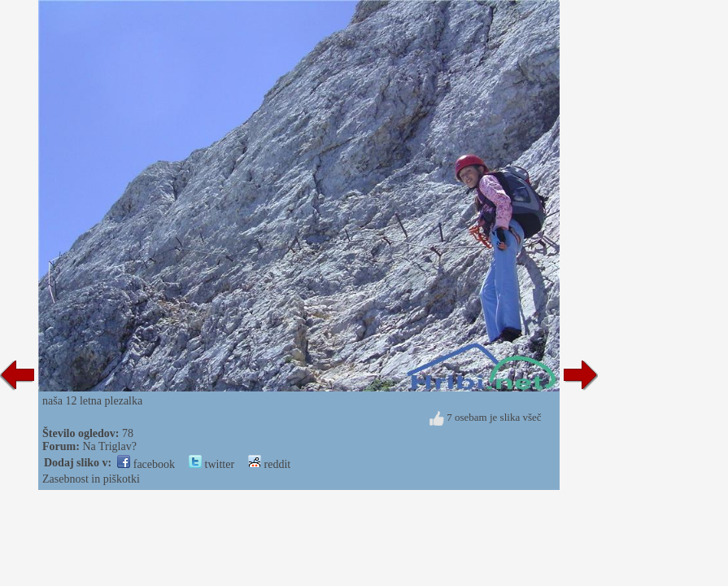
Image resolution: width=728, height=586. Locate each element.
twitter (211, 464)
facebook (146, 464)
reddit (269, 464)
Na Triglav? (109, 446)
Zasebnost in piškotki (91, 479)
